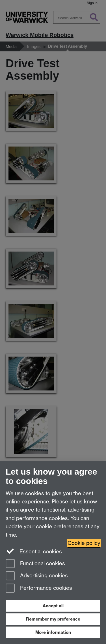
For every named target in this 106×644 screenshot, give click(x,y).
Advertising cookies (37, 576)
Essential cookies (34, 551)
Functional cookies (35, 564)
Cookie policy (84, 543)
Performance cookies (39, 589)
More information (53, 632)
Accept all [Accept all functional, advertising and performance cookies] (53, 606)
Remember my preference (53, 619)
